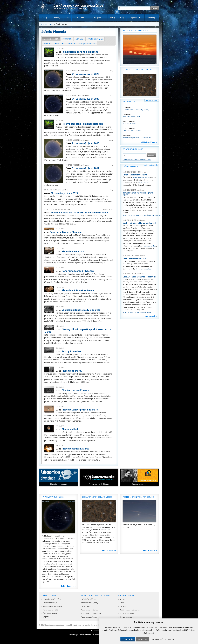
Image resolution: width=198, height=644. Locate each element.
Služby (113, 18)
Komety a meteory (127, 617)
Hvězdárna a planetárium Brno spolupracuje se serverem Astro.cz (97, 625)
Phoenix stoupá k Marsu (76, 449)
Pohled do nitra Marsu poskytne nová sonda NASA (79, 213)
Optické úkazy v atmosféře (130, 610)
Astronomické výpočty (90, 603)
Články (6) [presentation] (80, 39)
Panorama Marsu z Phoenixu (78, 271)
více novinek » (151, 316)
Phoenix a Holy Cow (73, 251)
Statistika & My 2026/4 (141, 177)
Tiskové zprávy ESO (50, 610)
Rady (122, 18)
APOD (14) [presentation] (60, 43)
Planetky (123, 606)
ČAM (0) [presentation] (71, 43)
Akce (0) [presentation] (48, 43)
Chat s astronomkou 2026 (134, 259)
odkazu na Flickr (150, 246)
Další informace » (68, 586)
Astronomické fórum (89, 617)
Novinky (57, 18)
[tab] (51, 39)
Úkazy (111, 71)
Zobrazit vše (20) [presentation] (51, 39)
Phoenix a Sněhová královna (78, 290)
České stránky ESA (50, 613)
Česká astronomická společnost (57, 625)
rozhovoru (144, 182)
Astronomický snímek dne (135, 30)
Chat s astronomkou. (144, 269)
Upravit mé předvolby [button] (163, 639)
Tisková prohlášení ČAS (52, 599)
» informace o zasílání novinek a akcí (137, 160)
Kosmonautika (108, 209)
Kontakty (152, 18)
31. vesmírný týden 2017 (86, 168)
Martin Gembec (84, 71)
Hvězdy (122, 599)
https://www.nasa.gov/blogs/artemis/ (137, 312)
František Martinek (63, 209)
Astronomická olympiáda (52, 606)
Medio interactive (86, 635)
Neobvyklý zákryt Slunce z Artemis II (139, 223)
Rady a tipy (85, 606)
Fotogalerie (98, 18)
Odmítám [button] (143, 639)
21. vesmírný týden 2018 (86, 143)
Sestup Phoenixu (71, 351)
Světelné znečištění (88, 599)
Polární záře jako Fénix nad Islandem (83, 124)
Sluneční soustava (127, 613)
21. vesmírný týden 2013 (64, 193)
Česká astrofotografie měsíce (138, 70)
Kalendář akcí (130, 102)
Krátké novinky (130, 166)
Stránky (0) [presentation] (67, 39)
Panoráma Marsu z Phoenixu (66, 232)
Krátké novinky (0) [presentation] (95, 39)
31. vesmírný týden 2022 (86, 99)
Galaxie (123, 603)
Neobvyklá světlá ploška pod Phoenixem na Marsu (78, 331)
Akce (67, 18)
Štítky (51, 24)
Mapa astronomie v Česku (91, 613)
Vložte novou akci (152, 100)
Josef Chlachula (141, 172)
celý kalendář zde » (149, 142)
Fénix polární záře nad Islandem (80, 52)
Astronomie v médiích (89, 610)
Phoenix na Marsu (72, 371)
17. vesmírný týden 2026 (53, 497)
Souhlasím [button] (128, 639)
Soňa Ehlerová (140, 256)
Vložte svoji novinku (151, 165)
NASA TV (46, 617)
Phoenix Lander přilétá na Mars (80, 410)
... (58, 66)
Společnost (136, 18)
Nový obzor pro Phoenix (76, 390)
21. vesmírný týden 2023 (86, 74)
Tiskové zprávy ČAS (50, 603)
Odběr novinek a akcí (133, 149)
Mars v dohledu (70, 429)
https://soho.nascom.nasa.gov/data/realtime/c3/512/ (143, 215)
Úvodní (44, 24)
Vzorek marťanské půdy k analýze (81, 310)
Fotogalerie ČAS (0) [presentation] (87, 43)
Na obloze (80, 18)
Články (45, 18)
